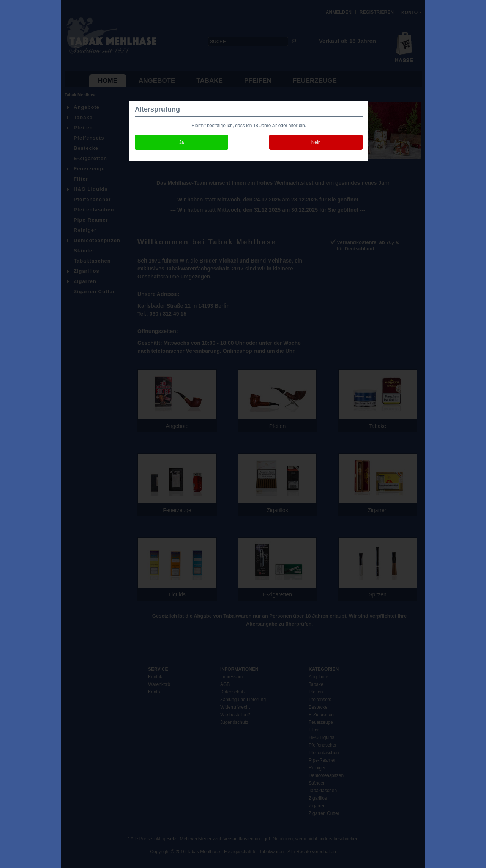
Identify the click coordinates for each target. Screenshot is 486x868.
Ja (182, 142)
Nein (316, 142)
